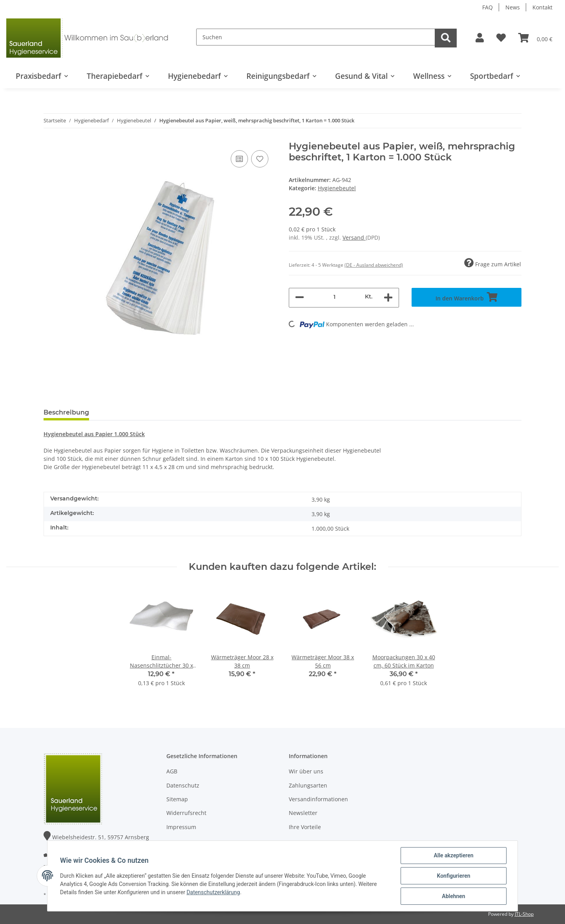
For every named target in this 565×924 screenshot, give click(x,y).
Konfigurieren (453, 876)
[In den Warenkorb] (467, 297)
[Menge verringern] (300, 298)
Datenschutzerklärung (213, 892)
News (513, 7)
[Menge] (334, 297)
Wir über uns (306, 771)
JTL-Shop (524, 914)
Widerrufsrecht (186, 813)
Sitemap (177, 799)
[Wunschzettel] (501, 38)
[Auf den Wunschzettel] (260, 159)
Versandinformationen (318, 799)
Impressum (181, 827)
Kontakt (542, 7)
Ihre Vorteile (305, 827)
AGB (172, 771)
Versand (354, 237)
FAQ (488, 7)
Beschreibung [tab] (66, 412)
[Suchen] (316, 37)
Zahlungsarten (308, 785)
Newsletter (303, 813)
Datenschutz (183, 785)
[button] (480, 38)
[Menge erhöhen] (388, 298)
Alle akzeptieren (453, 855)
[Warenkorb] (535, 38)
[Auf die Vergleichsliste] (239, 159)
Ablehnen (453, 896)
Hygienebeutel (337, 188)
